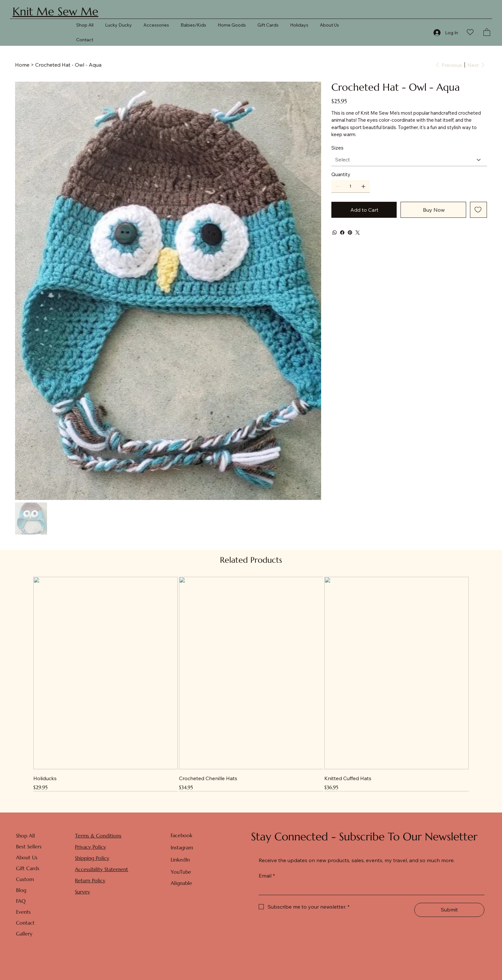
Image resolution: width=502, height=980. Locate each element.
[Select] (409, 160)
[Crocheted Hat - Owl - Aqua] (68, 65)
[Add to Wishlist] (478, 210)
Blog (21, 890)
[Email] (370, 888)
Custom (25, 879)
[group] (251, 684)
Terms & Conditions (98, 836)
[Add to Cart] (364, 210)
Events (23, 912)
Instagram (182, 847)
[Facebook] (342, 233)
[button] (487, 32)
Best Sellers (29, 846)
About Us (27, 857)
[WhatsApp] (335, 233)
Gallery (24, 934)
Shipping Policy (92, 858)
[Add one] (363, 186)
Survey (82, 892)
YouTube (181, 872)
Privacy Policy (90, 847)
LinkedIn (180, 860)
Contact (25, 923)
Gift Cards (28, 868)
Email (267, 876)
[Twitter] (358, 233)
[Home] (22, 65)
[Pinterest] (350, 233)
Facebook (182, 835)
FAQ (21, 901)
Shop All (25, 836)
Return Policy (90, 880)
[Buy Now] (433, 210)
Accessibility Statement (101, 869)
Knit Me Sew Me (55, 12)
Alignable (181, 883)
